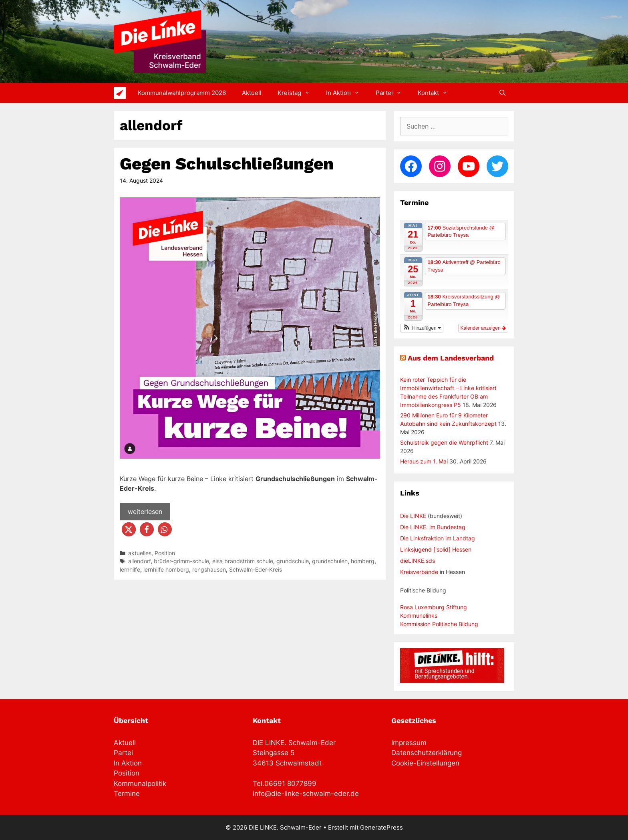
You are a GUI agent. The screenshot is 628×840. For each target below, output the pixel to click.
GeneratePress (381, 827)
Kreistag (298, 93)
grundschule (293, 561)
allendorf (139, 561)
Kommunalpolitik (140, 784)
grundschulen (330, 561)
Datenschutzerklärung (427, 753)
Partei (393, 93)
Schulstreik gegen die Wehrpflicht (444, 442)
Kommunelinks (419, 615)
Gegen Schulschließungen (227, 164)
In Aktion (347, 93)
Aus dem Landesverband (451, 358)
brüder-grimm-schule (181, 561)
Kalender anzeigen (483, 328)
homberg (363, 561)
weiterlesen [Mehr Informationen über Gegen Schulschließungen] (145, 512)
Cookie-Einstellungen (425, 763)
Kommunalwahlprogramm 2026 (182, 93)
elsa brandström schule (243, 561)
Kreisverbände (419, 572)
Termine (127, 794)
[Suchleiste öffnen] (502, 93)
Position (165, 553)
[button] (129, 529)
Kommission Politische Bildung (439, 624)
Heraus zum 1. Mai (424, 461)
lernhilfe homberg (166, 570)
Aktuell (252, 93)
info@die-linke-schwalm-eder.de (306, 794)
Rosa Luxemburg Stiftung (434, 607)
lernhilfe (130, 570)
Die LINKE (413, 516)
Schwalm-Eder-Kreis (256, 570)
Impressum (409, 743)
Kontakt (437, 93)
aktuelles (140, 553)
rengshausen (209, 570)
